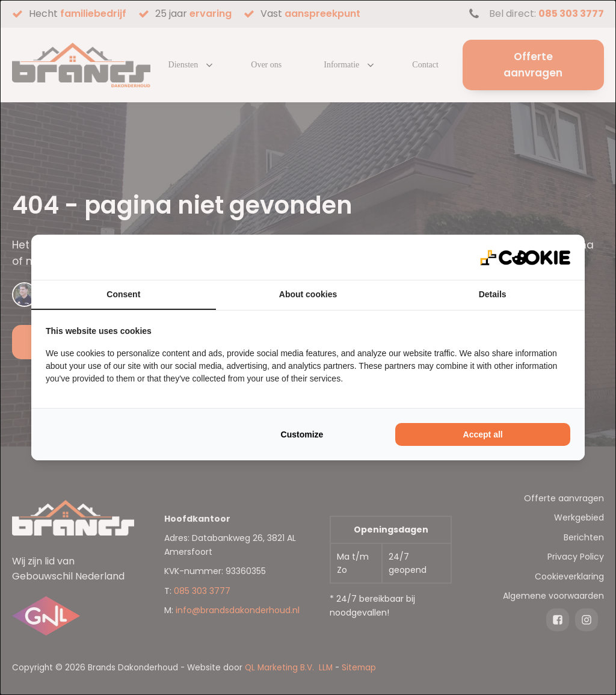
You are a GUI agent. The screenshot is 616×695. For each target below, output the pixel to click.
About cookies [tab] (308, 294)
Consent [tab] (123, 294)
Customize (302, 434)
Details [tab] (493, 294)
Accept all (483, 434)
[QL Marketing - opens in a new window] (525, 257)
